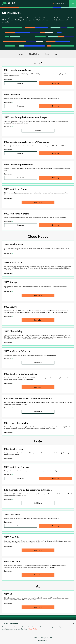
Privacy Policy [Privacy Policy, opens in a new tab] (32, 629)
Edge (47, 54)
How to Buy (55, 153)
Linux (21, 54)
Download (21, 83)
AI (56, 54)
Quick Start (38, 363)
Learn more (8, 79)
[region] (38, 632)
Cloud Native (34, 54)
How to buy (55, 83)
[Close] (74, 623)
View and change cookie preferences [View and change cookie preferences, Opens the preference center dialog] (43, 639)
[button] (56, 3)
